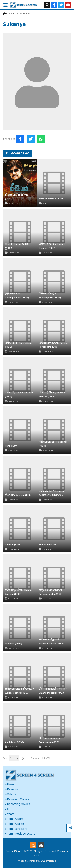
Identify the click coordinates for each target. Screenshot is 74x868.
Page (6, 758)
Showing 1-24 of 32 (41, 758)
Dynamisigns (49, 861)
